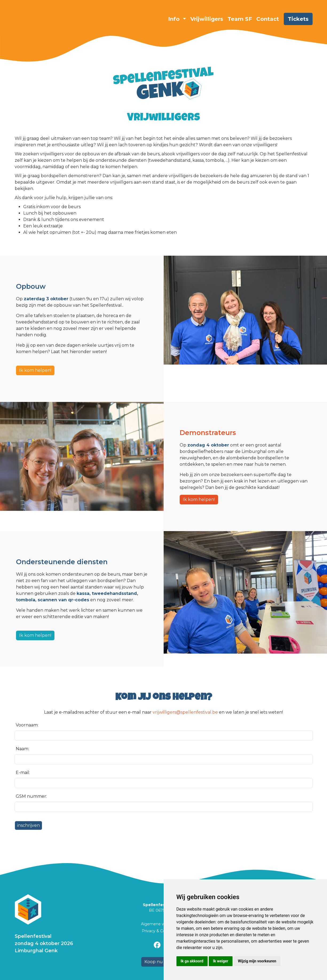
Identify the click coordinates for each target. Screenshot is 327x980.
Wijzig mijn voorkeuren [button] (257, 961)
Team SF (240, 19)
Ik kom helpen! (35, 370)
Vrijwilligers (207, 19)
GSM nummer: (31, 796)
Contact (268, 19)
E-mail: (23, 772)
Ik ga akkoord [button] (192, 961)
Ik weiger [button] (221, 961)
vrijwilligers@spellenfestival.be (185, 712)
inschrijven (28, 825)
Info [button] (175, 19)
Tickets (298, 19)
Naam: (22, 749)
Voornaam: (27, 725)
